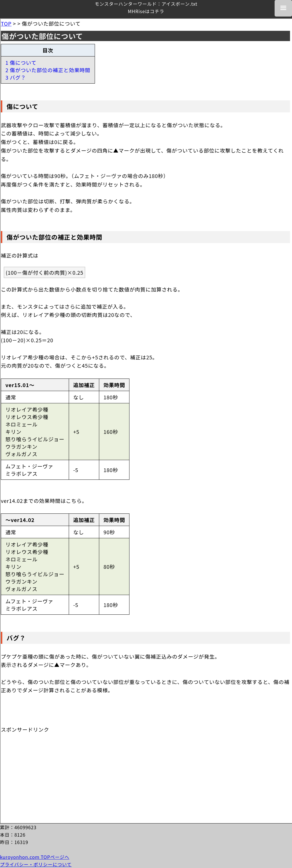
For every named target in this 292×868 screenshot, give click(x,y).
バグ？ (16, 638)
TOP (6, 23)
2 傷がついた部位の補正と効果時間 (48, 70)
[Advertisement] (44, 769)
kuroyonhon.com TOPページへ (35, 857)
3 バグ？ (16, 77)
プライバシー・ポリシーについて (36, 864)
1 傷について (21, 62)
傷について (22, 106)
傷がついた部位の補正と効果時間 (54, 237)
